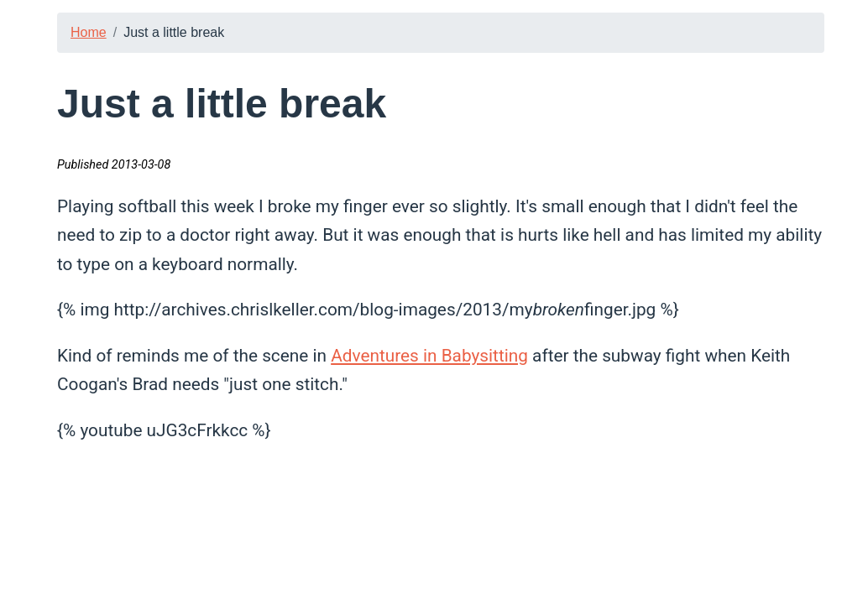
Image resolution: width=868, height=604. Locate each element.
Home (89, 32)
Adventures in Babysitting (429, 356)
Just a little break (174, 32)
